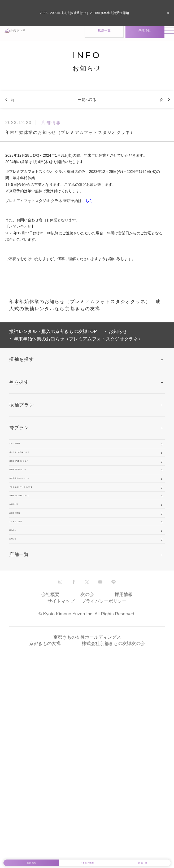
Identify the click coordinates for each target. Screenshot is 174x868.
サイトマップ (61, 777)
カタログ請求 (87, 857)
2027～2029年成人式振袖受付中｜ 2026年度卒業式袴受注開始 (84, 13)
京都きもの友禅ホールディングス (87, 814)
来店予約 (129, 36)
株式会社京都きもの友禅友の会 (113, 820)
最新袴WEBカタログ (33, 525)
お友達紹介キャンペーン (37, 548)
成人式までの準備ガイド (37, 479)
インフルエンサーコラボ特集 (42, 571)
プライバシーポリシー (104, 777)
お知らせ (19, 708)
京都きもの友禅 (45, 820)
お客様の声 (22, 617)
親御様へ (19, 685)
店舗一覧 (88, 36)
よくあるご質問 (27, 662)
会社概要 (50, 771)
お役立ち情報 (24, 639)
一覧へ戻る (87, 105)
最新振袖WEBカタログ (35, 502)
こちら (87, 206)
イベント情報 (24, 456)
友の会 (87, 771)
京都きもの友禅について (37, 594)
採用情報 (124, 771)
